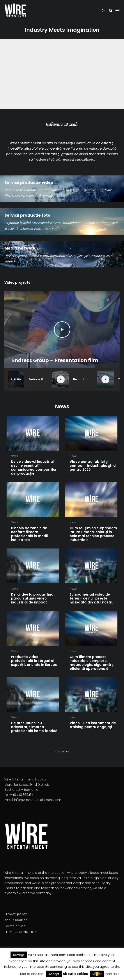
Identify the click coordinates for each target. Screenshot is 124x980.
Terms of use (15, 926)
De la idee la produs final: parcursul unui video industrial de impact (33, 598)
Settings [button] (19, 955)
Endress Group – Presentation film (55, 361)
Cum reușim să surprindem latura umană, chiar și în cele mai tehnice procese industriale (93, 534)
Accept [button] (54, 974)
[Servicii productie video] (62, 189)
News (14, 456)
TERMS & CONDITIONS (22, 932)
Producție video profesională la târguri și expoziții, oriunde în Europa (34, 661)
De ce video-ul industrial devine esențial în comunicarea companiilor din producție (34, 468)
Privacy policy (16, 914)
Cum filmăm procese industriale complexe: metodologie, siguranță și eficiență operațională (92, 663)
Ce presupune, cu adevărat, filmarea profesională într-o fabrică (34, 727)
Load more (62, 752)
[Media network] (62, 254)
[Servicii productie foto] (62, 221)
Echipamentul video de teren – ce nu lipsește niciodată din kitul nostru (92, 598)
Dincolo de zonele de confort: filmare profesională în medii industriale (29, 534)
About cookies (16, 920)
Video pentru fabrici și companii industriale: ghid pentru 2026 (93, 466)
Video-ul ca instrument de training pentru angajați (93, 725)
